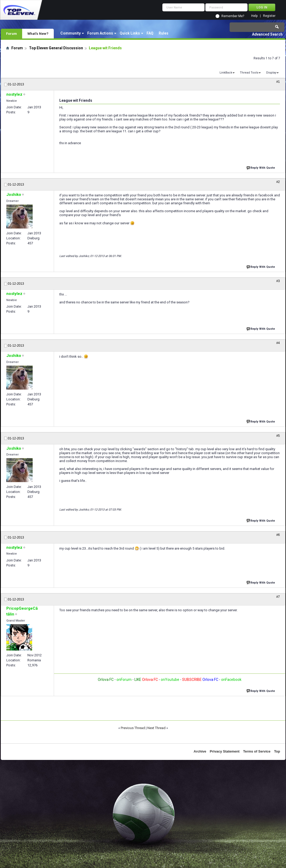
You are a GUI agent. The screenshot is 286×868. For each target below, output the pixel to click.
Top (277, 751)
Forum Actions (100, 33)
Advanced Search (267, 34)
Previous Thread (133, 728)
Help (254, 16)
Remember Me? (233, 16)
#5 (278, 436)
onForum (124, 680)
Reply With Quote (261, 167)
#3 (278, 281)
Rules (164, 33)
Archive (200, 751)
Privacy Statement (225, 751)
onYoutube (170, 680)
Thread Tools (249, 73)
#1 (278, 82)
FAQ (150, 33)
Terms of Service (257, 751)
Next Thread (156, 728)
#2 (278, 182)
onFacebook (231, 680)
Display (271, 73)
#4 (278, 343)
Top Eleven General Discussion (56, 48)
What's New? (38, 33)
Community (71, 33)
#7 (278, 597)
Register (269, 16)
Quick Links (130, 33)
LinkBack (226, 73)
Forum (11, 33)
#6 (278, 535)
